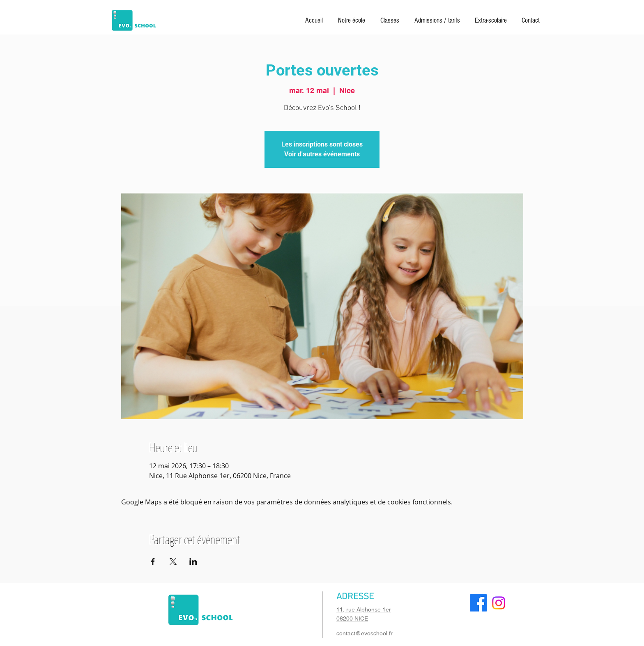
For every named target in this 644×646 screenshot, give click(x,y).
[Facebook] (478, 603)
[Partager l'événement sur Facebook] (153, 561)
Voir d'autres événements (322, 154)
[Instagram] (499, 603)
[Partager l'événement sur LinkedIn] (193, 561)
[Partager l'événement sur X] (173, 561)
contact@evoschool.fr (365, 633)
